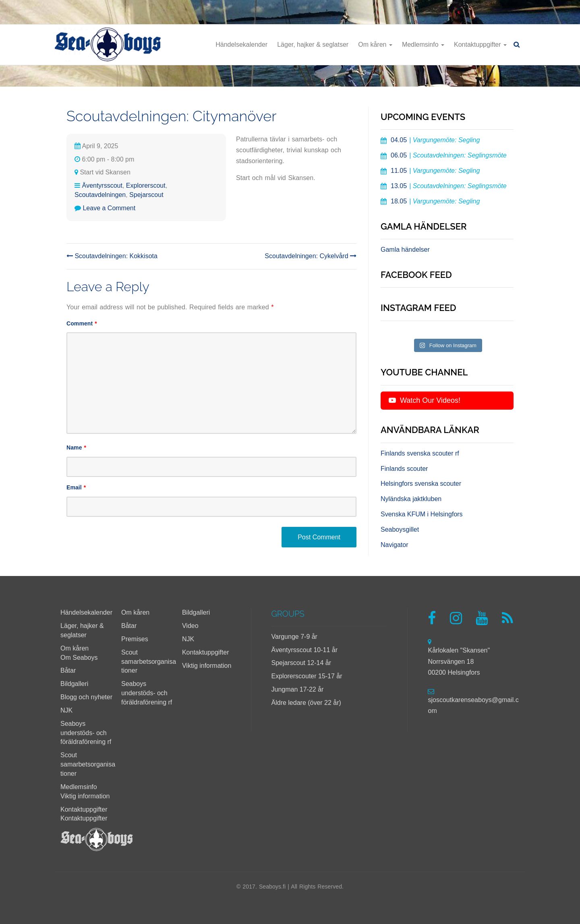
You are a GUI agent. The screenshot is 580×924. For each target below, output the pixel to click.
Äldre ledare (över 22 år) (306, 703)
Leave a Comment (109, 208)
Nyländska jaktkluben (411, 499)
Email (76, 487)
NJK (66, 710)
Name (76, 447)
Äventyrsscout (102, 185)
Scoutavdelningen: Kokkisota (112, 256)
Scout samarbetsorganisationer (88, 764)
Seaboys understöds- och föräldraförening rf (86, 733)
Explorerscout (146, 185)
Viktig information (85, 796)
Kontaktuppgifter (480, 45)
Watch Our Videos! (425, 400)
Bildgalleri (74, 684)
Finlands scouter (404, 469)
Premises (135, 639)
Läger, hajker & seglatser (313, 45)
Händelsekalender (241, 45)
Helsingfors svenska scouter (421, 484)
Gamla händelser (405, 250)
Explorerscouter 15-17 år (307, 676)
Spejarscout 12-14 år (301, 663)
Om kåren (375, 45)
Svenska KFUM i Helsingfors (422, 514)
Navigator (394, 545)
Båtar (68, 670)
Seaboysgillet (400, 529)
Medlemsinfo (423, 45)
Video (190, 626)
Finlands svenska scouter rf (420, 453)
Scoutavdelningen (100, 195)
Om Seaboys (79, 658)
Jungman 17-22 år (298, 689)
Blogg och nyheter (86, 697)
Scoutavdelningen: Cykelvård (311, 256)
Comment (82, 323)
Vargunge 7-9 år (294, 637)
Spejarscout (146, 195)
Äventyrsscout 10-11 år (305, 650)
